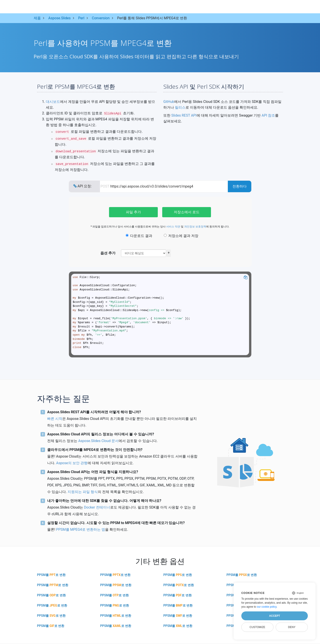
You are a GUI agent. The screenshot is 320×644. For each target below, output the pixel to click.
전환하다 (240, 186)
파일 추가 (133, 212)
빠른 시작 (55, 419)
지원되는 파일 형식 (83, 492)
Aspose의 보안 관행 (72, 463)
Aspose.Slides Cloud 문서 (98, 441)
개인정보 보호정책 (195, 227)
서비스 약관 (173, 227)
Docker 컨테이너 (97, 507)
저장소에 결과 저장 (181, 236)
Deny (292, 627)
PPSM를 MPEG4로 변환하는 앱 (81, 529)
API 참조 (268, 115)
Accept (274, 616)
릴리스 (180, 107)
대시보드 (53, 102)
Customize (257, 627)
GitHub (169, 102)
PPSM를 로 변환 (51, 575)
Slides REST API (184, 115)
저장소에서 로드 (187, 212)
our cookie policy (267, 607)
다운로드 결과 (139, 236)
